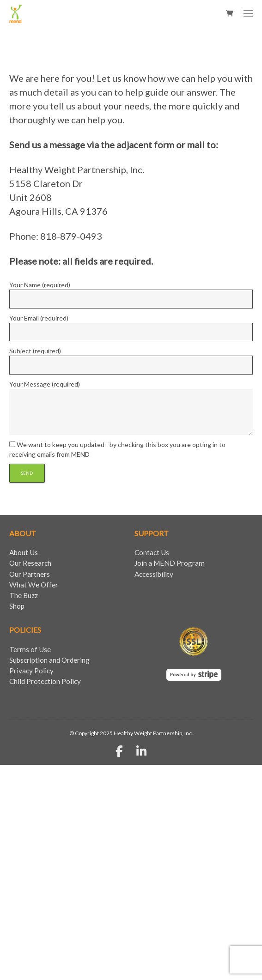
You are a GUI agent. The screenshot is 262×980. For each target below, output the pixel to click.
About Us (24, 552)
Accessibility (154, 574)
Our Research (30, 563)
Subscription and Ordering (49, 660)
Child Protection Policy (45, 681)
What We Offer (34, 585)
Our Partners (30, 574)
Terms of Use (30, 649)
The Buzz (24, 595)
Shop (17, 606)
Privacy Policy (31, 671)
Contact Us (152, 552)
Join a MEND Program (170, 563)
